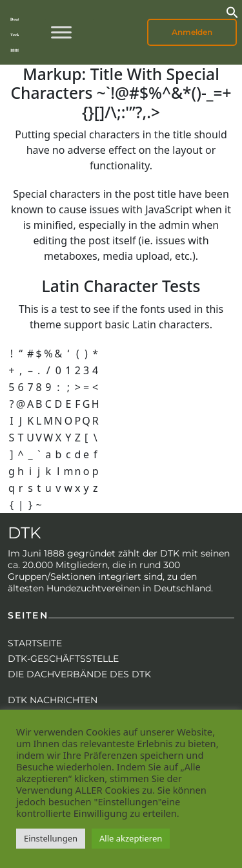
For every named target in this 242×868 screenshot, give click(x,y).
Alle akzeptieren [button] (131, 838)
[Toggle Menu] (61, 32)
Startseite (35, 643)
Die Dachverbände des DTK (79, 674)
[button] (232, 11)
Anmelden (192, 32)
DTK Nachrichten (53, 700)
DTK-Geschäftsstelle (63, 659)
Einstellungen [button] (51, 838)
